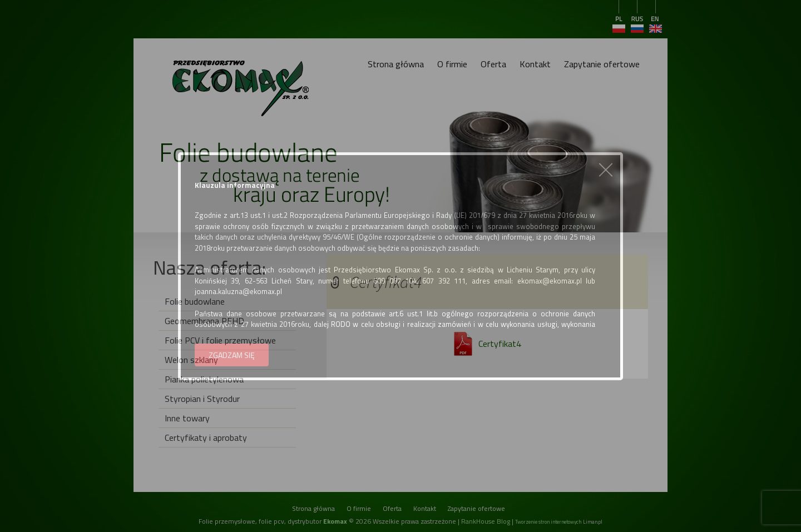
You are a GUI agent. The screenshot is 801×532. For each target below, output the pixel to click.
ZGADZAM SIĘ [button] (232, 355)
